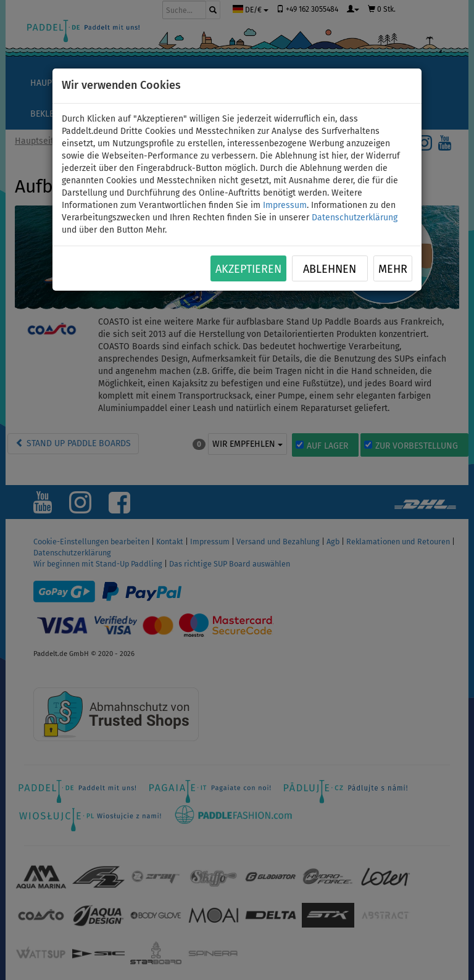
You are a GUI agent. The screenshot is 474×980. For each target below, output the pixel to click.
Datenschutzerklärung (355, 218)
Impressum (285, 205)
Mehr (393, 269)
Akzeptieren (248, 269)
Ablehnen (330, 269)
